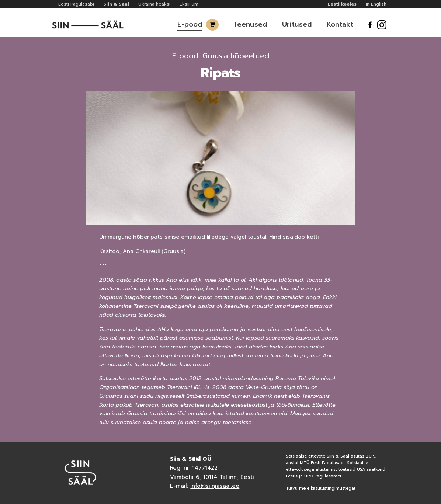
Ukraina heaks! (154, 4)
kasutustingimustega (332, 488)
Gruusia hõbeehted (236, 56)
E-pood (190, 24)
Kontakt (340, 24)
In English (376, 4)
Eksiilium (189, 4)
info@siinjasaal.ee (215, 486)
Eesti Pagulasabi (76, 4)
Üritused (297, 24)
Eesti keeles (342, 4)
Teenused (250, 24)
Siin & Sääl (116, 4)
